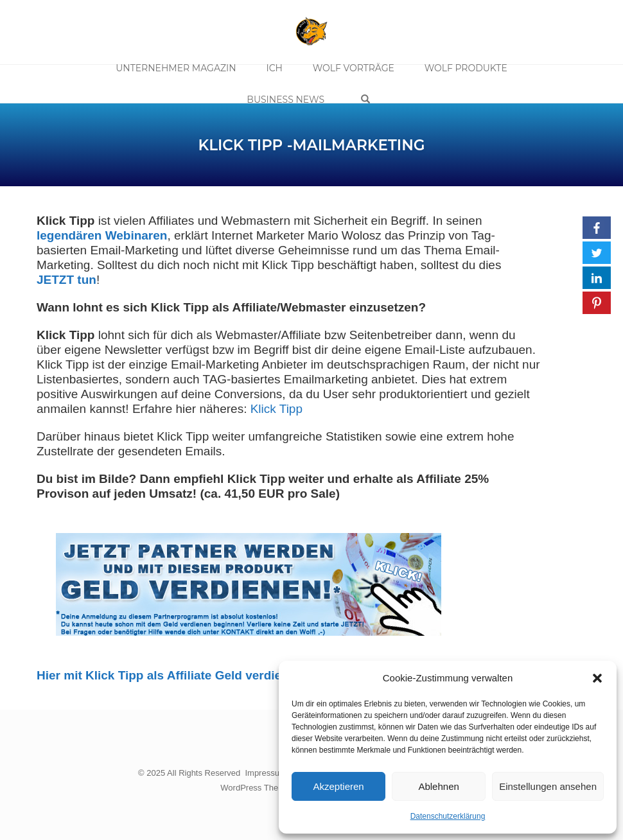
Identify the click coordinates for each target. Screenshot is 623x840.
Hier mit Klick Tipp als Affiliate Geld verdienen (170, 675)
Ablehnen (438, 786)
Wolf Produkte (462, 69)
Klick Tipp (276, 409)
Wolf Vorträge (352, 69)
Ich (276, 69)
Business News (289, 98)
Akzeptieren (338, 786)
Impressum (265, 773)
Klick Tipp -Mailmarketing (311, 145)
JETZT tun (66, 280)
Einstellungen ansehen (548, 786)
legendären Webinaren (102, 235)
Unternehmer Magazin (180, 69)
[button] (597, 678)
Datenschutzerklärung (448, 816)
